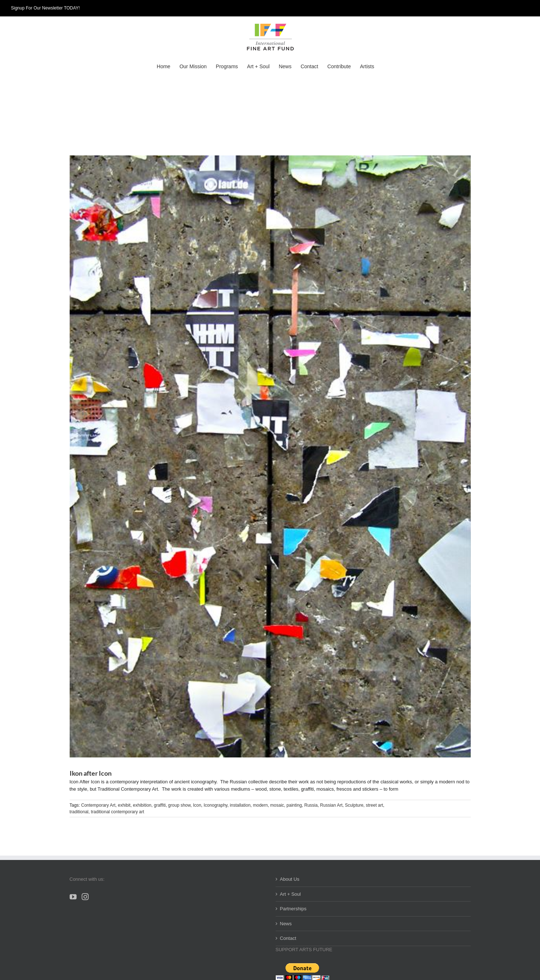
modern (261, 805)
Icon (197, 805)
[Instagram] (85, 897)
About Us (290, 879)
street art (374, 805)
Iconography (216, 805)
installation (240, 805)
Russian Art (331, 805)
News (286, 924)
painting (294, 805)
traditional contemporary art (117, 812)
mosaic (277, 805)
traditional (79, 812)
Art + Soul (290, 894)
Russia (311, 805)
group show (179, 805)
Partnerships (293, 909)
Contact (288, 938)
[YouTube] (73, 897)
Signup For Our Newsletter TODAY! (45, 8)
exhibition (142, 805)
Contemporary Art (98, 805)
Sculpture (354, 805)
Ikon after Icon (91, 773)
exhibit (124, 805)
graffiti (160, 805)
